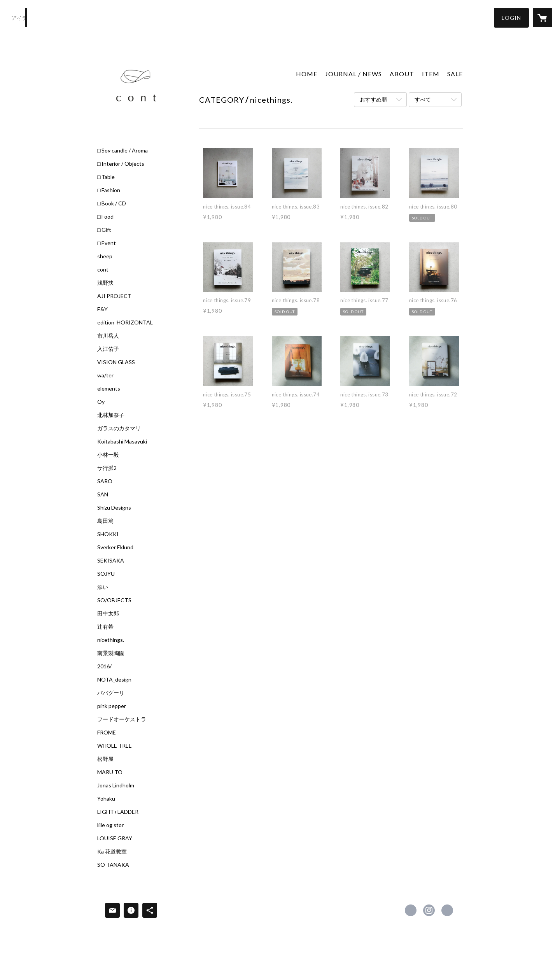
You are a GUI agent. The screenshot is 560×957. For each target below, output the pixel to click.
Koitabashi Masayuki (122, 442)
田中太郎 (108, 613)
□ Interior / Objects (121, 164)
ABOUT (402, 74)
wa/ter (105, 375)
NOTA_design (114, 680)
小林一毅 (108, 455)
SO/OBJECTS (114, 600)
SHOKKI (108, 534)
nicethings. (111, 640)
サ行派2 (107, 468)
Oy (101, 402)
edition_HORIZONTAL (125, 323)
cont (103, 270)
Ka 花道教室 (112, 852)
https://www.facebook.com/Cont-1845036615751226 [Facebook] (411, 910)
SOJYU (106, 574)
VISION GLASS (116, 362)
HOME (307, 74)
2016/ (104, 666)
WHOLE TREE (115, 746)
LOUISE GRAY (115, 838)
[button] (511, 18)
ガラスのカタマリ (119, 428)
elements (109, 389)
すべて (423, 99)
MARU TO (110, 772)
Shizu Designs (114, 508)
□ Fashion (109, 190)
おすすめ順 (373, 99)
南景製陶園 (111, 653)
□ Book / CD (112, 203)
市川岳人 (108, 336)
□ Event (107, 243)
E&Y (102, 309)
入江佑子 (108, 349)
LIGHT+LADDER (118, 812)
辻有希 (105, 627)
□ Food (105, 217)
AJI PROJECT (114, 296)
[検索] (17, 18)
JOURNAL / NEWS (353, 74)
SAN (103, 494)
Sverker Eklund (115, 547)
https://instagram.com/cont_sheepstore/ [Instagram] (429, 910)
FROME (107, 733)
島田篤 (105, 521)
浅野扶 (105, 283)
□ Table (106, 177)
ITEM (431, 74)
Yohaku (106, 799)
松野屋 (105, 759)
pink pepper (112, 706)
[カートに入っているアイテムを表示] (542, 18)
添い (103, 587)
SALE (455, 74)
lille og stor (110, 825)
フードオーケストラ (122, 719)
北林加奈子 (111, 415)
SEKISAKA (111, 561)
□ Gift (104, 230)
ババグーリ (111, 693)
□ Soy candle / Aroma (122, 151)
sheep (105, 256)
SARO (105, 481)
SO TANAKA (113, 865)
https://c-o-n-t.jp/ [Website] (447, 910)
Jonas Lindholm (116, 785)
